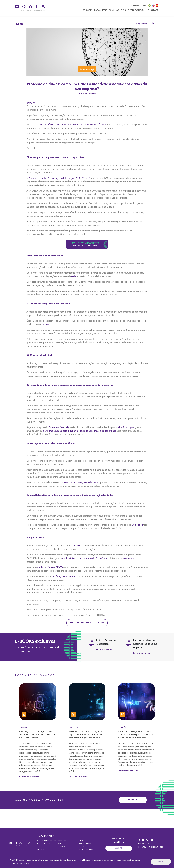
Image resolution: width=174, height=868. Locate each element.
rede (74, 276)
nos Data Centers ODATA (50, 567)
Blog (123, 10)
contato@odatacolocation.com (151, 847)
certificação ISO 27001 (63, 577)
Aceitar (161, 862)
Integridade (152, 10)
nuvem (45, 324)
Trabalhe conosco (86, 850)
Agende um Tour (43, 844)
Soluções (88, 10)
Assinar (133, 800)
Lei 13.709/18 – (46, 125)
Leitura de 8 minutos (128, 771)
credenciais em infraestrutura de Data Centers (85, 558)
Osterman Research (58, 428)
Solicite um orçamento (46, 841)
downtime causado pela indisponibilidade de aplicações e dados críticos (79, 431)
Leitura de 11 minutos (79, 777)
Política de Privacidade (91, 860)
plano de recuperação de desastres (81, 483)
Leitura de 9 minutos (29, 777)
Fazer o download (105, 650)
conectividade (128, 558)
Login (144, 5)
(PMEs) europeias (127, 428)
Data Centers (101, 10)
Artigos (19, 24)
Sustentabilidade (136, 10)
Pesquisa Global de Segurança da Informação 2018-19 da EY (59, 178)
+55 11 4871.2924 (144, 844)
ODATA (77, 546)
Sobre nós (114, 10)
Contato (134, 5)
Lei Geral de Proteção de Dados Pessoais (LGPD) (82, 125)
